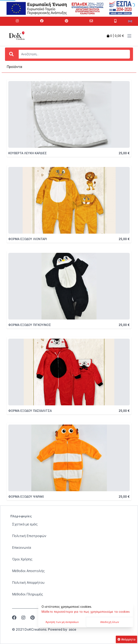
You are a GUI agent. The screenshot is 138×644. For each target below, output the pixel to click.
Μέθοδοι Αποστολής (28, 571)
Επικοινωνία (22, 548)
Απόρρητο (126, 639)
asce (73, 629)
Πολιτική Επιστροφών (29, 536)
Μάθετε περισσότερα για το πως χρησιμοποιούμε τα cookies (86, 612)
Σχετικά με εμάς (25, 524)
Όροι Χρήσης (22, 559)
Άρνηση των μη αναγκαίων (62, 622)
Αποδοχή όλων (110, 622)
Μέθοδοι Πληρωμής (28, 594)
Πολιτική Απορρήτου (28, 583)
